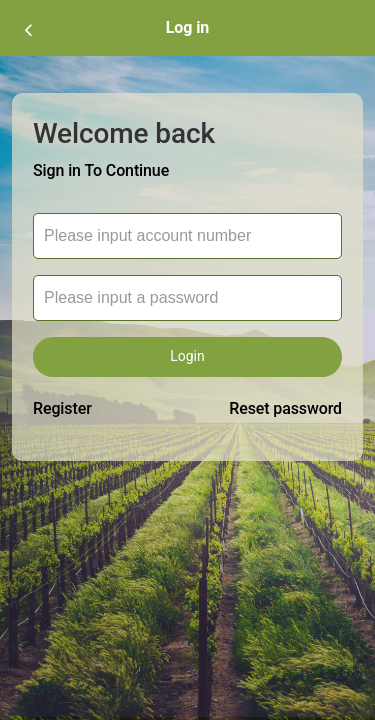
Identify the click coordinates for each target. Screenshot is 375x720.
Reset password (285, 408)
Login (187, 356)
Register (62, 408)
